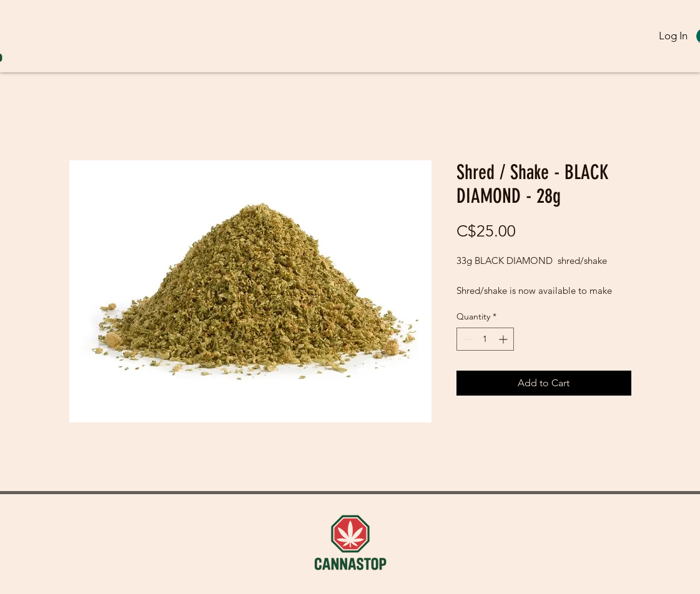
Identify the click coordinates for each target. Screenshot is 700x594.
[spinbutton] (485, 339)
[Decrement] (466, 339)
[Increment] (504, 339)
